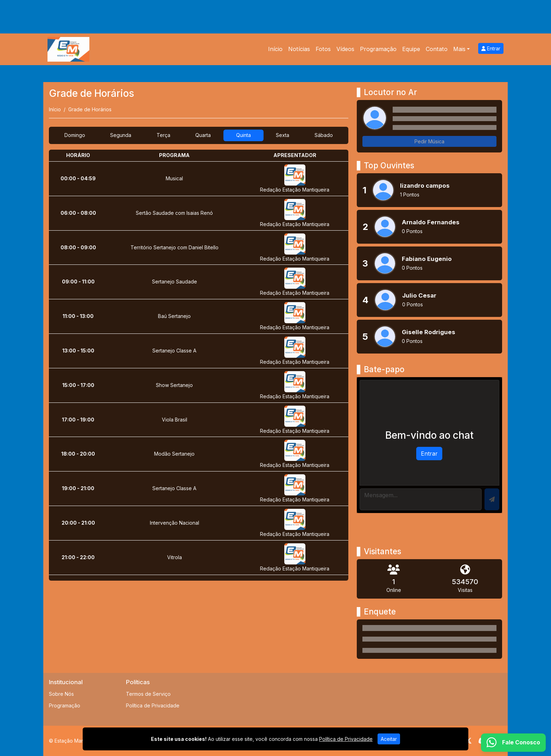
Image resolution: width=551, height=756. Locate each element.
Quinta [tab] (243, 135)
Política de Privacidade (153, 705)
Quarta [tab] (203, 135)
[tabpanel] (199, 365)
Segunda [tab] (121, 135)
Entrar (491, 48)
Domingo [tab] (75, 135)
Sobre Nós (61, 694)
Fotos (323, 49)
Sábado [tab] (324, 135)
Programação (378, 49)
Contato (437, 49)
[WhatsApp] (513, 743)
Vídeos (345, 49)
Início (275, 49)
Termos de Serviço (148, 694)
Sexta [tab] (283, 135)
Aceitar (389, 739)
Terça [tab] (163, 135)
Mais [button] (459, 49)
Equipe (411, 49)
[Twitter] (468, 741)
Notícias (299, 49)
